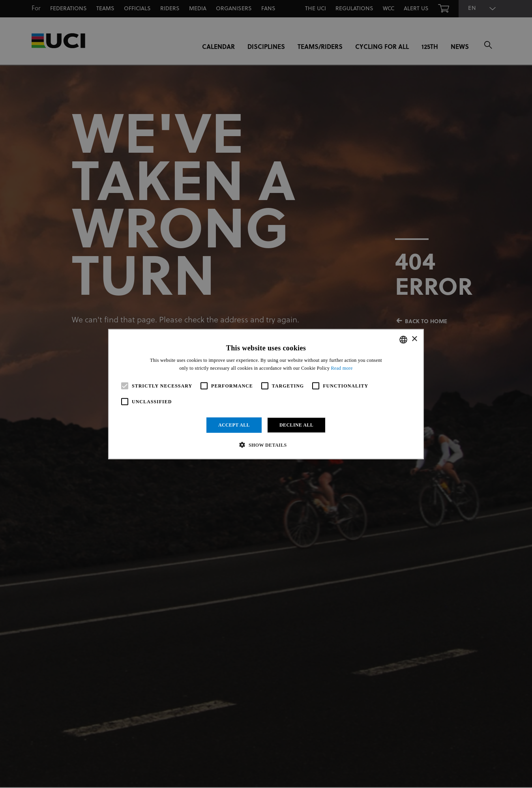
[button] (266, 445)
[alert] (266, 394)
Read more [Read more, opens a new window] (342, 368)
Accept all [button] (234, 425)
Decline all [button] (296, 425)
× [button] (414, 339)
